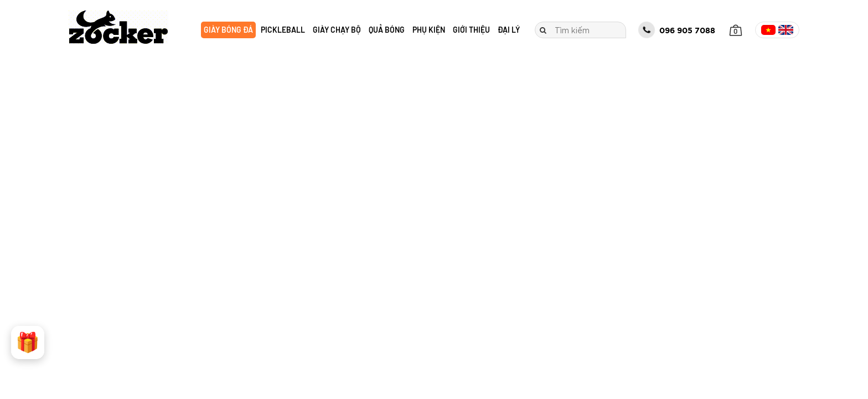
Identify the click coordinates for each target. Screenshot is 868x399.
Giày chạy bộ (337, 30)
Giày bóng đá (228, 30)
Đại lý (509, 30)
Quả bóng (387, 30)
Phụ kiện (429, 30)
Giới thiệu (471, 30)
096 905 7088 (677, 30)
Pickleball (283, 30)
